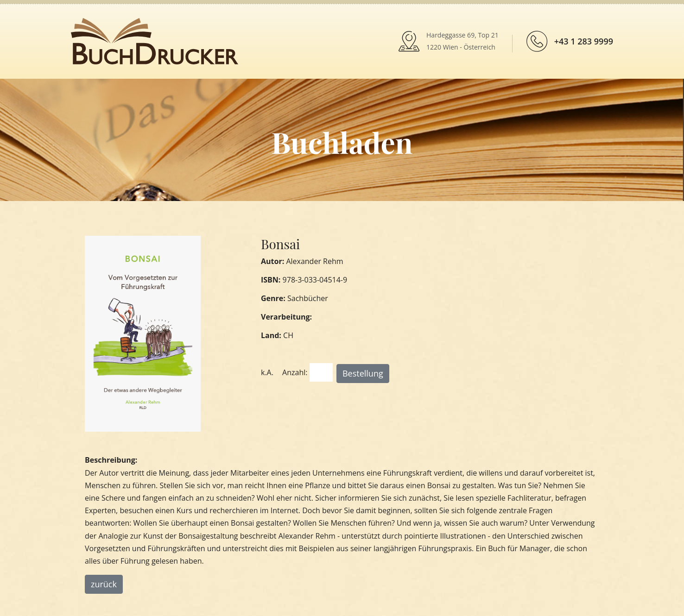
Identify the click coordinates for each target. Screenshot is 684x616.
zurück (104, 584)
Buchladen (342, 142)
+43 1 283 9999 (584, 41)
